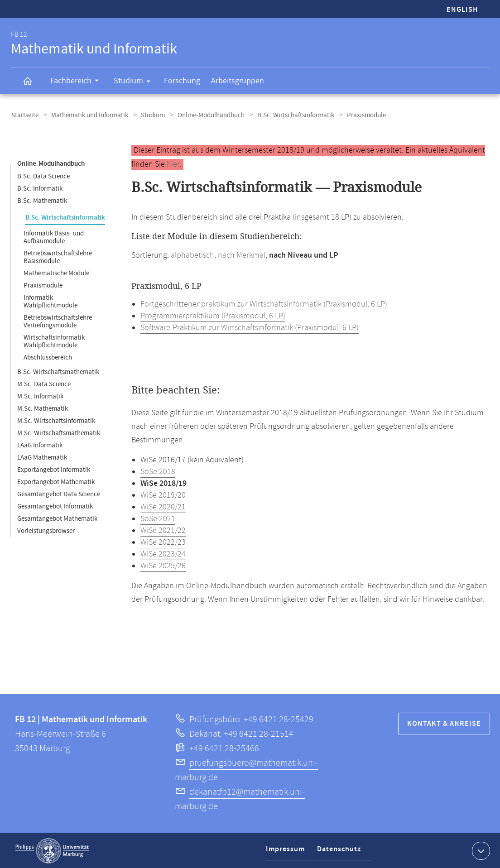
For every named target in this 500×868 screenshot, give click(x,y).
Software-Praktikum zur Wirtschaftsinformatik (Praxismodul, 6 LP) (250, 327)
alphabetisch (192, 254)
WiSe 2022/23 (163, 542)
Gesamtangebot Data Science (59, 493)
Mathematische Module (56, 272)
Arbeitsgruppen (238, 81)
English (462, 10)
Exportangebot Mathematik (56, 481)
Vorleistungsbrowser (46, 530)
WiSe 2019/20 (163, 494)
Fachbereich (77, 82)
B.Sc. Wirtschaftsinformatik (288, 115)
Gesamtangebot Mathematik (57, 518)
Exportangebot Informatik (54, 469)
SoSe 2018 (158, 471)
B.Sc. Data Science (43, 175)
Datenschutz (341, 851)
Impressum (286, 851)
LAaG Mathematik (42, 457)
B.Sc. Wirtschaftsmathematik (58, 371)
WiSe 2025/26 (163, 565)
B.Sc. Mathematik (42, 200)
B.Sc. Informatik (40, 188)
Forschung (182, 81)
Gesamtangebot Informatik (55, 506)
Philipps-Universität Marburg (52, 850)
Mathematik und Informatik (87, 115)
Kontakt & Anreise (444, 723)
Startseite (24, 115)
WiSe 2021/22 (163, 530)
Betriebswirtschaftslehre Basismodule (58, 256)
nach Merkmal (242, 254)
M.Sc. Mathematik (43, 408)
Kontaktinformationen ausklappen (480, 849)
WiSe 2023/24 (163, 553)
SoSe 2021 (158, 518)
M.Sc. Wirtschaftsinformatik (56, 420)
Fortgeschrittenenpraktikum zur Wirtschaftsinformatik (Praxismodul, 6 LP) (264, 303)
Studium (135, 82)
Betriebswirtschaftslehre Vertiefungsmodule (58, 321)
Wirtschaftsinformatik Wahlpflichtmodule (54, 340)
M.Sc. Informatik (40, 396)
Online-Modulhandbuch (205, 115)
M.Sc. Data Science (44, 383)
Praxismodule (43, 285)
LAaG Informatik (40, 444)
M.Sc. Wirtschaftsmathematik (59, 432)
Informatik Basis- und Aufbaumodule (54, 236)
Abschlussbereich (48, 357)
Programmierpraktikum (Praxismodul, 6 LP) (213, 315)
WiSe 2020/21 (163, 506)
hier (173, 163)
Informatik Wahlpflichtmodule (50, 301)
